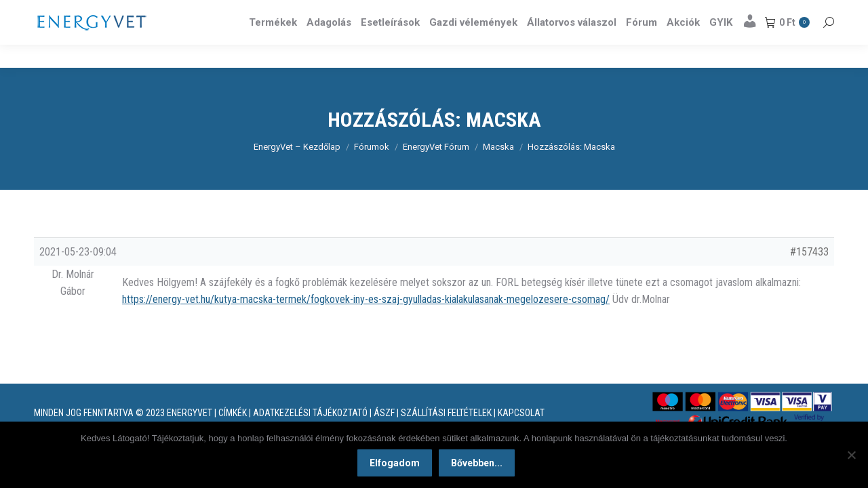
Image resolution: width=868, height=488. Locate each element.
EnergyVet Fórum (436, 171)
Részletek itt (800, 12)
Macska (498, 171)
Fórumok (372, 171)
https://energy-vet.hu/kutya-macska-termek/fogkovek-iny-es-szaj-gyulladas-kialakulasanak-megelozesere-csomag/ (366, 324)
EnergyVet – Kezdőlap (297, 171)
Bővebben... (478, 464)
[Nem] (851, 455)
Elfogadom (396, 464)
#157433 (809, 276)
